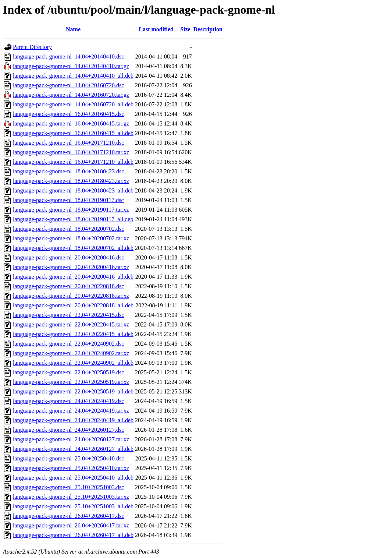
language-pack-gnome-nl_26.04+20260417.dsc (68, 516)
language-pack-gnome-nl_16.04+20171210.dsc (68, 143)
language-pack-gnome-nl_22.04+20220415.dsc (68, 315)
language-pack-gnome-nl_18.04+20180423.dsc (68, 171)
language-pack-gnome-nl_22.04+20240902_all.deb (73, 363)
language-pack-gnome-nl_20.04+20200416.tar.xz (71, 267)
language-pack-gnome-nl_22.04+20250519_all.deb (73, 391)
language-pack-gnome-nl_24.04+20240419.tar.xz (71, 411)
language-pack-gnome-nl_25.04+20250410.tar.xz (71, 468)
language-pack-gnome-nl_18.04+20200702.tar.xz (71, 238)
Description (208, 29)
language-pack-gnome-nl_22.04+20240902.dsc (68, 344)
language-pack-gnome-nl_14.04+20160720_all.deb (73, 104)
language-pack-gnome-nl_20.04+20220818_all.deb (73, 305)
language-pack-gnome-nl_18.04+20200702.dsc (68, 229)
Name (73, 29)
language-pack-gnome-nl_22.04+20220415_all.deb (73, 334)
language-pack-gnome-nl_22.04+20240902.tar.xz (71, 353)
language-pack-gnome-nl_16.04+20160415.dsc (68, 114)
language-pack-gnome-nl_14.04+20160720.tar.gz (71, 95)
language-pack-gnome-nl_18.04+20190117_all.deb (73, 219)
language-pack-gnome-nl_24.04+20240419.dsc (68, 401)
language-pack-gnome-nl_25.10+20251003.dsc (68, 487)
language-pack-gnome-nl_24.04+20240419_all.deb (73, 420)
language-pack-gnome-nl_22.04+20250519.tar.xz (71, 382)
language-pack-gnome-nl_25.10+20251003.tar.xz (71, 497)
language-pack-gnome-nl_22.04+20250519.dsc (68, 372)
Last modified (156, 29)
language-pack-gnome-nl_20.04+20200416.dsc (68, 257)
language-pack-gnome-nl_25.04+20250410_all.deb (73, 478)
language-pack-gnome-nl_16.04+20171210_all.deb (73, 162)
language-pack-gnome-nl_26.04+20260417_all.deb (73, 535)
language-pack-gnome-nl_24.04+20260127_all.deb (73, 449)
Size (185, 29)
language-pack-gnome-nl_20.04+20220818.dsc (68, 286)
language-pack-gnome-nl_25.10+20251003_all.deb (73, 506)
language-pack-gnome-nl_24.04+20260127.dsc (68, 430)
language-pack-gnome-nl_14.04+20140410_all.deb (73, 76)
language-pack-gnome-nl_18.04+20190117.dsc (68, 200)
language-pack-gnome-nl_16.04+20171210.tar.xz (71, 152)
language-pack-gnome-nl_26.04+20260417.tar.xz (71, 525)
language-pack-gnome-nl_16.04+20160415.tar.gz (71, 123)
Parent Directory (32, 47)
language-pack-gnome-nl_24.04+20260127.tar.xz (71, 439)
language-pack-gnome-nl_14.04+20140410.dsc (68, 56)
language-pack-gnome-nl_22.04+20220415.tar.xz (71, 324)
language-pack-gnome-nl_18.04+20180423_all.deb (73, 190)
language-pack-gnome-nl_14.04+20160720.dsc (68, 85)
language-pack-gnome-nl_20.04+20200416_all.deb (73, 277)
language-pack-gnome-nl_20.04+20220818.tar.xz (71, 296)
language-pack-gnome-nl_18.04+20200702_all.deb (73, 248)
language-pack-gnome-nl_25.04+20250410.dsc (68, 458)
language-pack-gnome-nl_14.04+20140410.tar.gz (71, 66)
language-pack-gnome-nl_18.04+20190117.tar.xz (71, 210)
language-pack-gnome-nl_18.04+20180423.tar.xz (71, 181)
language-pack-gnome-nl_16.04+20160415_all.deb (73, 133)
